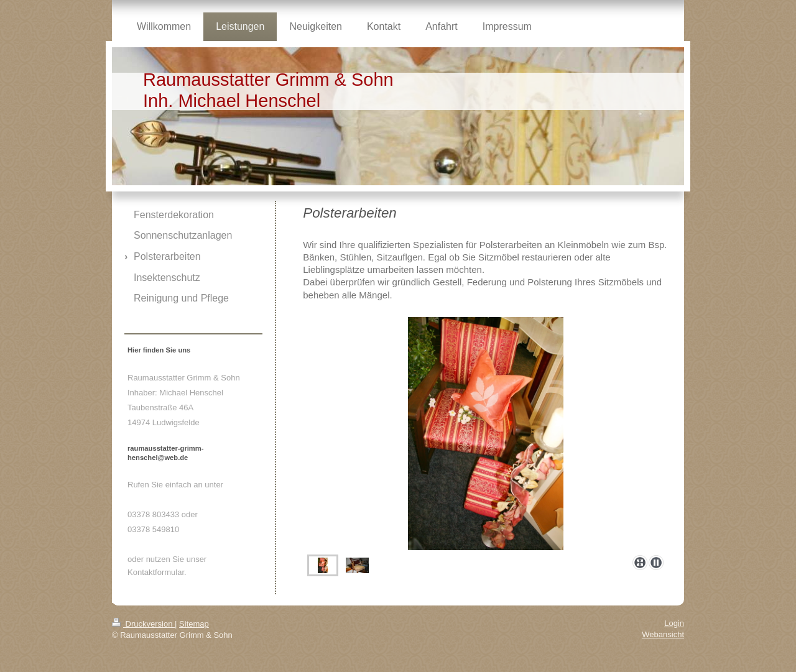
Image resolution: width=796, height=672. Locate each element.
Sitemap (194, 624)
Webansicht (663, 634)
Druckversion (143, 624)
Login (674, 623)
